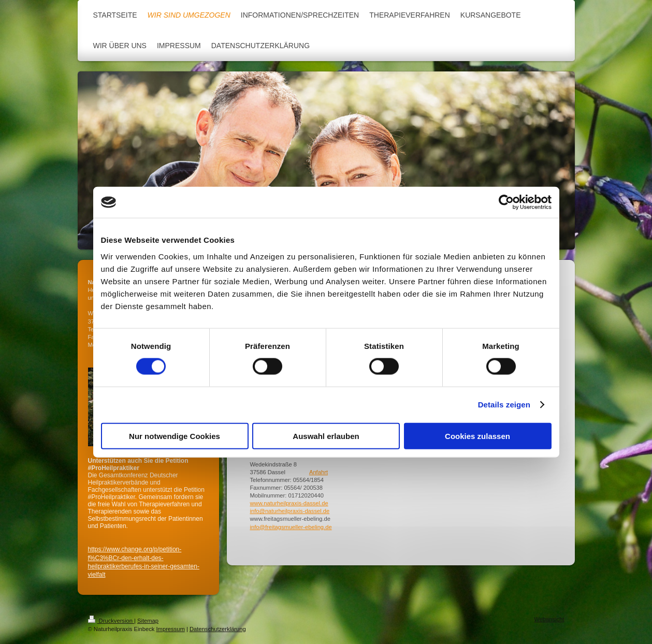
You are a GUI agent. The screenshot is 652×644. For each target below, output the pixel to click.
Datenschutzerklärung (218, 629)
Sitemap (148, 621)
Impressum (170, 629)
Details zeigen (504, 405)
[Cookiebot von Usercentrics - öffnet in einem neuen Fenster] (506, 202)
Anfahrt (318, 472)
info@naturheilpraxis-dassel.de (290, 511)
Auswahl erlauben (326, 436)
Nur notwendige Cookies (175, 436)
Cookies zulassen (477, 436)
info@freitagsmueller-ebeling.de (291, 527)
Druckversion (111, 621)
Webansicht (549, 619)
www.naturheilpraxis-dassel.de (289, 503)
